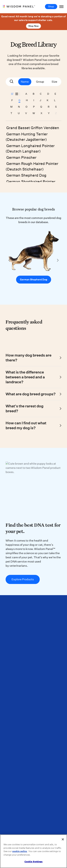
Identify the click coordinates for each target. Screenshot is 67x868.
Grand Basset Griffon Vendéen (33, 128)
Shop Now (33, 26)
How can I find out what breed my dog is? (26, 425)
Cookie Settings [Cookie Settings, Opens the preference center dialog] (34, 862)
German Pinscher (21, 157)
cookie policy (20, 851)
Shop (51, 6)
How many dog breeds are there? (29, 358)
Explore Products (23, 579)
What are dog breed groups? (31, 394)
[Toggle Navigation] (61, 7)
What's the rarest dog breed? (24, 408)
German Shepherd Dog (26, 175)
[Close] (63, 839)
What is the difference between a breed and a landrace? (25, 377)
